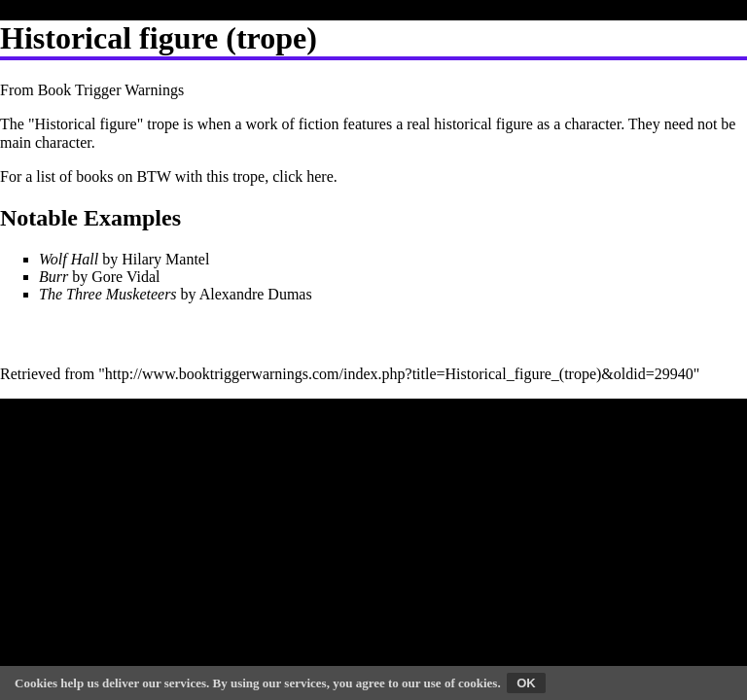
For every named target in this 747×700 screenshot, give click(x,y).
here (320, 176)
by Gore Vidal (100, 277)
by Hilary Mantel (124, 259)
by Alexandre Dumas (176, 294)
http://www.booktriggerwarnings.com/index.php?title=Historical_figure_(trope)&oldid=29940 (399, 374)
